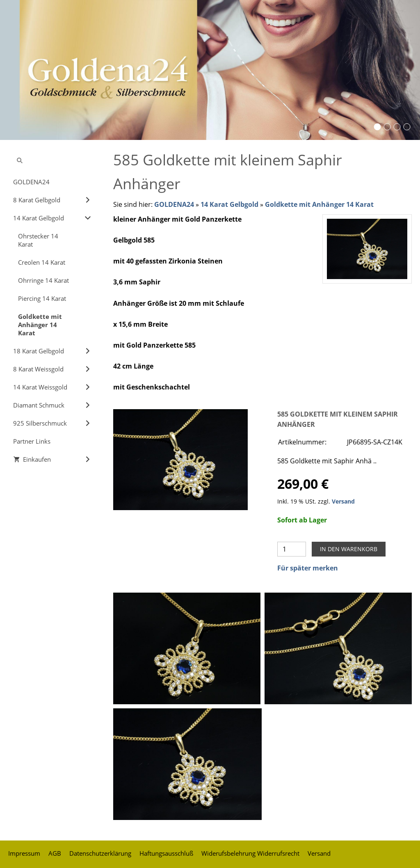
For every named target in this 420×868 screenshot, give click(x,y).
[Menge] (292, 549)
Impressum (24, 853)
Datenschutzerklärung (100, 853)
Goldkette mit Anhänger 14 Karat (319, 204)
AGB (55, 853)
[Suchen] (52, 160)
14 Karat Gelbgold (229, 204)
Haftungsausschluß (166, 853)
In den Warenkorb (349, 549)
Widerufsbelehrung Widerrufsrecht (250, 853)
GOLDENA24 (174, 204)
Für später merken (308, 568)
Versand (343, 501)
